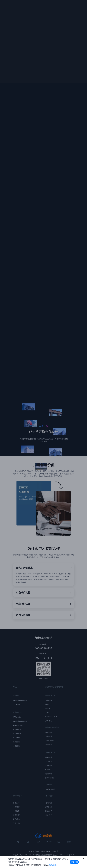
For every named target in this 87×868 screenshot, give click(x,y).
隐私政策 (53, 865)
